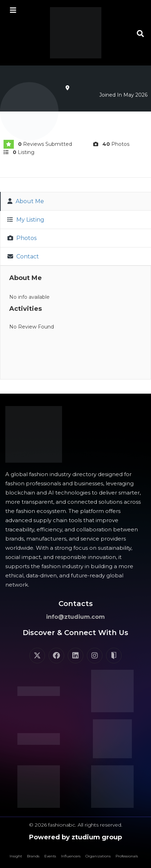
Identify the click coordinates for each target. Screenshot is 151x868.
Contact (23, 256)
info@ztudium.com (75, 617)
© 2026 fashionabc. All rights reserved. (76, 825)
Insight (16, 856)
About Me (26, 201)
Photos (22, 238)
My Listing (26, 220)
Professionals (127, 856)
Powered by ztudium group (75, 837)
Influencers (71, 856)
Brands (33, 856)
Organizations (98, 856)
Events (50, 856)
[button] (140, 34)
